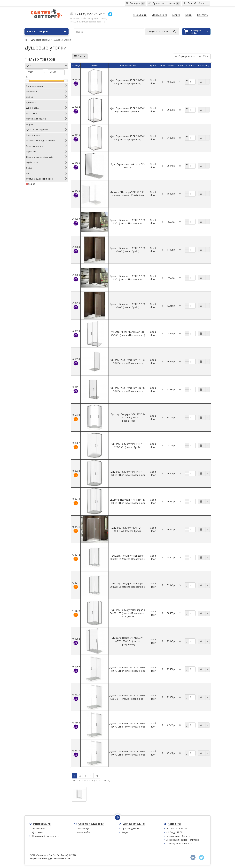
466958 (76, 362)
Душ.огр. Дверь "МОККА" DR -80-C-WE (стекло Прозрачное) (128, 361)
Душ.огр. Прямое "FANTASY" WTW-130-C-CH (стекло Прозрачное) (128, 641)
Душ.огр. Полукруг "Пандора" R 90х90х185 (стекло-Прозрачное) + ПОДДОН (128, 613)
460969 (76, 669)
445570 (76, 613)
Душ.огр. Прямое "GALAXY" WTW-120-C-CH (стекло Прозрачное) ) (128, 697)
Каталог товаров (46, 32)
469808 (76, 166)
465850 (76, 82)
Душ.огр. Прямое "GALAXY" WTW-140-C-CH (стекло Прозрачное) (128, 753)
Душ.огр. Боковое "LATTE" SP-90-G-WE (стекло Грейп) (128, 306)
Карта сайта (84, 832)
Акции (125, 832)
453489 (76, 278)
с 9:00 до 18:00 (174, 832)
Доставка (37, 832)
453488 (76, 250)
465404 (76, 110)
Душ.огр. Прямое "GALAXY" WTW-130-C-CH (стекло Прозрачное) (128, 725)
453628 (76, 697)
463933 (76, 334)
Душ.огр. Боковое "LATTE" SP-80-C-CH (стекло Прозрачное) (128, 222)
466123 (76, 138)
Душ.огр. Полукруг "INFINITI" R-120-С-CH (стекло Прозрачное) (128, 473)
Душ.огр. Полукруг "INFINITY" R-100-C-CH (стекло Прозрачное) (128, 501)
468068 (76, 194)
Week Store (64, 858)
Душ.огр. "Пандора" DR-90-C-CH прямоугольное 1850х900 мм (128, 194)
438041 (76, 585)
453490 (76, 306)
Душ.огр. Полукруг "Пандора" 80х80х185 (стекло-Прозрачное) (128, 557)
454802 (76, 725)
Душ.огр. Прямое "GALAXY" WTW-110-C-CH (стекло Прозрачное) (128, 669)
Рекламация (84, 829)
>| (97, 776)
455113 (76, 753)
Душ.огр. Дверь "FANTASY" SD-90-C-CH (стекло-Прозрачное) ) (128, 333)
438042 (76, 557)
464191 (76, 389)
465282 (76, 641)
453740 (76, 501)
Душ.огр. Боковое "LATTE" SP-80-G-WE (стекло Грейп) (128, 250)
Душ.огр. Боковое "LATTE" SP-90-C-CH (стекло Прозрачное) (128, 278)
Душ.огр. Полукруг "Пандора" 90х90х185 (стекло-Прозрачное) (128, 585)
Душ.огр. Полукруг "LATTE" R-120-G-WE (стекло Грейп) (128, 529)
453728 (76, 473)
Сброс (31, 184)
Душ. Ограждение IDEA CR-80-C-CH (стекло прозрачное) (128, 82)
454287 (76, 445)
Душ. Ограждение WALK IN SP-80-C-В (128, 166)
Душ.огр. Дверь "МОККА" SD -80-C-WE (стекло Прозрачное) (128, 389)
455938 (76, 417)
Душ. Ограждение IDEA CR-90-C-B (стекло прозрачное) (128, 110)
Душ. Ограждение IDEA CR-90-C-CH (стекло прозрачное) (128, 138)
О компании (39, 829)
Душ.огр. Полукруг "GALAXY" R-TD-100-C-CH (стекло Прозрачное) (128, 417)
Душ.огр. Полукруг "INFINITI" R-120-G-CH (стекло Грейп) (128, 445)
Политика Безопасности (46, 836)
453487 (76, 222)
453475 (76, 529)
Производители (130, 829)
